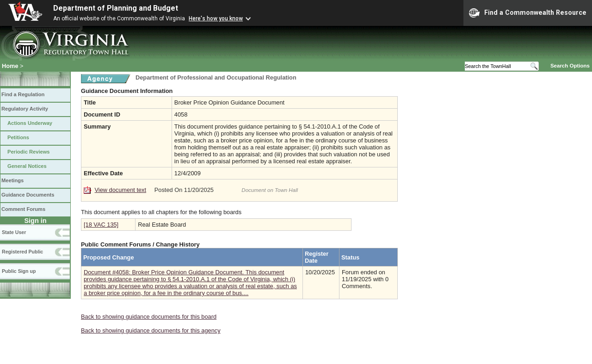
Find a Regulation (23, 94)
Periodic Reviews (29, 152)
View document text (120, 190)
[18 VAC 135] (101, 225)
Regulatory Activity (25, 109)
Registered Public (22, 252)
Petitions (18, 137)
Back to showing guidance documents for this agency (151, 330)
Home (10, 66)
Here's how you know (216, 19)
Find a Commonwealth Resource (528, 13)
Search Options (570, 66)
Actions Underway (30, 123)
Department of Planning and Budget (116, 8)
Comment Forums (23, 209)
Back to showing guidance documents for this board (149, 317)
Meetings (12, 180)
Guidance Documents (28, 195)
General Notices (27, 166)
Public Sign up (19, 271)
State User (14, 232)
